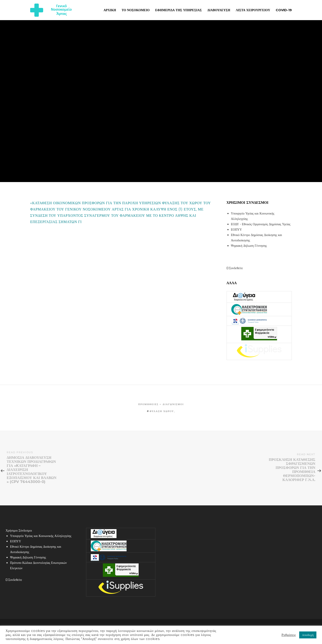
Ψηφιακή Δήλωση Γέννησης (249, 246)
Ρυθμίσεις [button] (289, 635)
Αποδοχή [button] (308, 635)
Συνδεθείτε (235, 268)
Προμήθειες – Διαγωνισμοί (161, 404)
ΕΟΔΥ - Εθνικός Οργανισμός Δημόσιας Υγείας (261, 224)
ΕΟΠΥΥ (236, 230)
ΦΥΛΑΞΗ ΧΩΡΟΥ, (162, 411)
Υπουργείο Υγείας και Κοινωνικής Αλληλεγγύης (41, 536)
